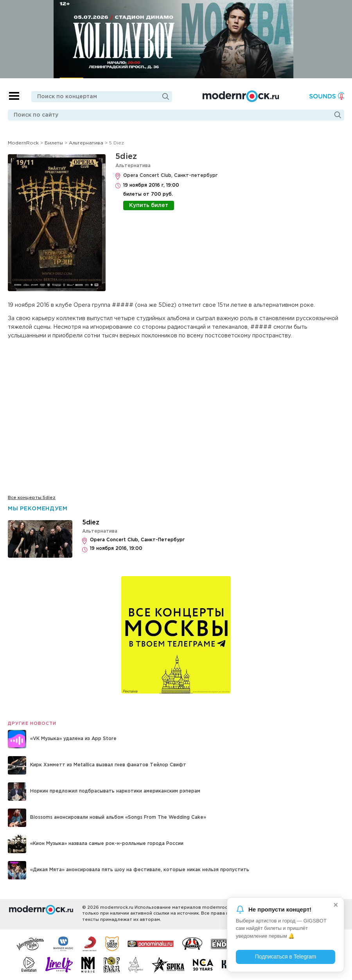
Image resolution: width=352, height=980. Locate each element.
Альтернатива (133, 166)
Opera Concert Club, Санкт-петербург (170, 176)
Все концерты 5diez (32, 498)
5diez (126, 157)
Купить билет (149, 205)
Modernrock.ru (240, 96)
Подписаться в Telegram (286, 957)
